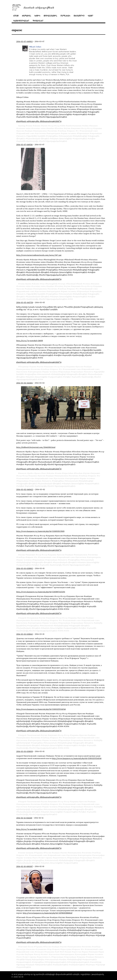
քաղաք (21, 965)
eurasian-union (39, 128)
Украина (39, 853)
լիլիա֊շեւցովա (25, 860)
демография (99, 855)
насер (38, 954)
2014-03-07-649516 (24, 145)
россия (21, 131)
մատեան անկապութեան (39, 7)
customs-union (24, 128)
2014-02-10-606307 (24, 866)
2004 (61, 631)
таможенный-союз (89, 131)
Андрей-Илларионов (29, 618)
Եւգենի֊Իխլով (25, 959)
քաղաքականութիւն (57, 141)
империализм (41, 131)
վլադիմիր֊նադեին (37, 136)
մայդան (31, 965)
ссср (58, 126)
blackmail (72, 284)
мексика (31, 949)
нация (69, 952)
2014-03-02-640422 (25, 489)
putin (29, 284)
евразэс (72, 131)
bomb (80, 284)
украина (98, 128)
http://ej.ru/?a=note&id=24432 (29, 829)
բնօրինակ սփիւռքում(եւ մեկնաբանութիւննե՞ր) (39, 121)
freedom (60, 128)
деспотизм (41, 133)
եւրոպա (91, 965)
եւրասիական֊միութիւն (38, 138)
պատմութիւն (24, 967)
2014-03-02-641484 (24, 383)
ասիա (64, 959)
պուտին (22, 141)
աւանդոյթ (96, 962)
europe (63, 284)
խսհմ (43, 141)
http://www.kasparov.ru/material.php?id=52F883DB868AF (48, 913)
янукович (77, 128)
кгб (63, 952)
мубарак (30, 954)
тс (78, 131)
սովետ (92, 138)
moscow (23, 473)
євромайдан (96, 133)
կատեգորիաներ (21, 21)
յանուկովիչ (33, 141)
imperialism (68, 473)
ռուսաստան (66, 136)
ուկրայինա (53, 136)
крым (86, 952)
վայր (90, 16)
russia (30, 126)
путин (68, 128)
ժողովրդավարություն (79, 962)
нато (36, 858)
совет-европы (46, 858)
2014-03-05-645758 (25, 302)
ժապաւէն (27, 16)
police (31, 473)
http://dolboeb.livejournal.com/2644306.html (36, 447)
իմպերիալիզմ (81, 136)
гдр (50, 949)
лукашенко (42, 949)
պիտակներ (38, 21)
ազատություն (25, 962)
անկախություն (78, 965)
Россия (48, 853)
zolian (86, 126)
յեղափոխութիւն (44, 965)
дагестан (77, 952)
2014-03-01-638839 (25, 751)
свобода (63, 131)
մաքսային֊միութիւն (77, 374)
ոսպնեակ (65, 16)
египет (45, 954)
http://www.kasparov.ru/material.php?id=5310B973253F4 (41, 592)
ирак (102, 952)
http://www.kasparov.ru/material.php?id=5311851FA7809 (40, 531)
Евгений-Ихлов (27, 947)
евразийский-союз (26, 133)
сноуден (40, 952)
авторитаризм (54, 133)
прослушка (67, 949)
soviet (45, 126)
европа (57, 949)
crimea (87, 284)
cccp (52, 126)
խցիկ (37, 16)
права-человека (69, 133)
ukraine (37, 126)
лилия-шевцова (27, 853)
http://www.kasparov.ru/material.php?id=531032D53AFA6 (41, 709)
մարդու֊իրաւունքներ (62, 138)
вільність (22, 136)
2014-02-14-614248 (24, 818)
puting (22, 126)
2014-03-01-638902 (25, 568)
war (43, 284)
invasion (94, 126)
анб (58, 952)
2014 (63, 126)
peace (38, 473)
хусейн (21, 954)
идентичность (60, 858)
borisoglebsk (52, 284)
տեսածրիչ (79, 16)
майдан (29, 131)
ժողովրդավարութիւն (56, 962)
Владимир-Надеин (28, 367)
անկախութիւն (61, 965)
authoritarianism (75, 126)
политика (53, 131)
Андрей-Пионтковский (30, 735)
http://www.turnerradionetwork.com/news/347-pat (39, 255)
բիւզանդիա (39, 959)
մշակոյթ (101, 965)
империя (94, 952)
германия (50, 952)
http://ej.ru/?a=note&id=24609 (30, 341)
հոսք (16, 16)
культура (22, 949)
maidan (51, 128)
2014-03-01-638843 (25, 634)
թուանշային (50, 16)
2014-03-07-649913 (24, 41)
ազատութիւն (81, 138)
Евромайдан (84, 133)
